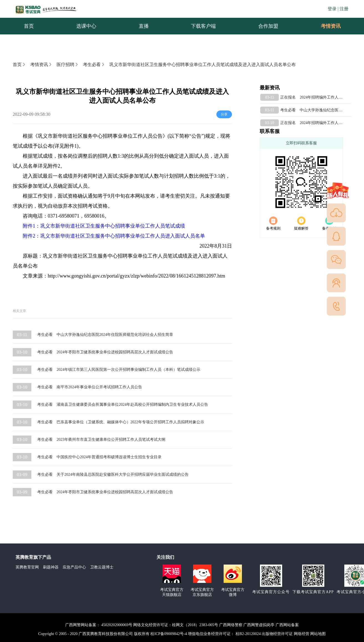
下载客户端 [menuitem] (203, 26)
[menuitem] (330, 26)
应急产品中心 (74, 567)
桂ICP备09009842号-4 (169, 634)
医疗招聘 (68, 65)
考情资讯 (326, 26)
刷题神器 (51, 567)
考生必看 (94, 65)
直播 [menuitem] (144, 26)
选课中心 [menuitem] (86, 26)
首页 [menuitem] (29, 26)
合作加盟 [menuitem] (268, 26)
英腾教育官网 (27, 567)
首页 (19, 65)
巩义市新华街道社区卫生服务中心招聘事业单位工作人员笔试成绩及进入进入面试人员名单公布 (203, 65)
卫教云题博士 (102, 567)
